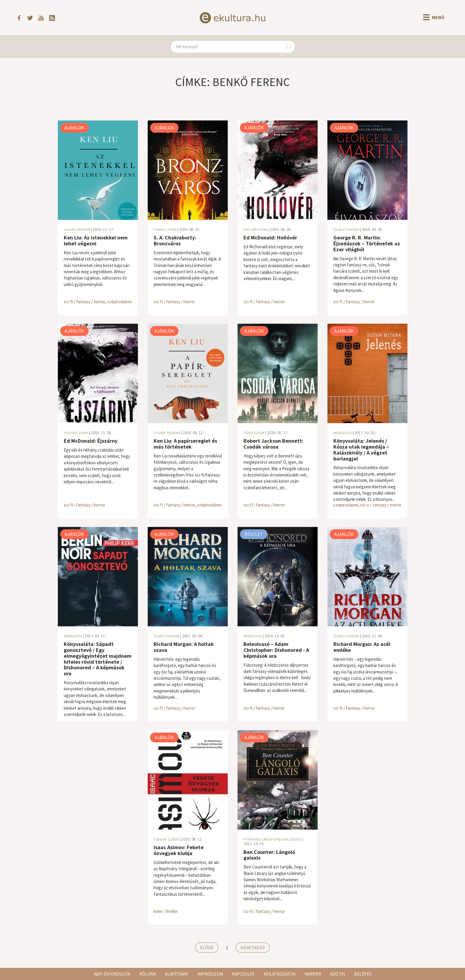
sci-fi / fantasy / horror (84, 302)
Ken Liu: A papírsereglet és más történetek (185, 444)
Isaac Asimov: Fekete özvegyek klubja (179, 850)
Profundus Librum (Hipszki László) (272, 839)
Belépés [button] (363, 974)
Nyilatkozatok (280, 974)
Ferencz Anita (165, 229)
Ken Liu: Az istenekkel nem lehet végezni (96, 240)
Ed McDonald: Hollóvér (270, 238)
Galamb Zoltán (166, 839)
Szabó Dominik (346, 229)
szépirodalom (119, 302)
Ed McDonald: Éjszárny (91, 441)
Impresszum (210, 974)
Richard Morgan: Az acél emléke (362, 647)
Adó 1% (338, 974)
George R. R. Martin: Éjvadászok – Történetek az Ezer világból (367, 243)
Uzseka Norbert (77, 229)
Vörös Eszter (254, 433)
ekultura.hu (343, 433)
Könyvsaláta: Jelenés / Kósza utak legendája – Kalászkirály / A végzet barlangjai (361, 450)
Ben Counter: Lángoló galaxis (269, 855)
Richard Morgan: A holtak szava (184, 647)
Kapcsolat (243, 974)
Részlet (254, 534)
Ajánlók (74, 128)
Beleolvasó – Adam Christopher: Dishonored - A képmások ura (276, 650)
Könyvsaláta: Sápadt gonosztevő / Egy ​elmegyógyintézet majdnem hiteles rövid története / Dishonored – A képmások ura (98, 659)
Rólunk (148, 974)
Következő (253, 948)
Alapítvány (177, 974)
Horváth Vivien (256, 229)
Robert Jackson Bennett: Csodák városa (273, 444)
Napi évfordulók (112, 974)
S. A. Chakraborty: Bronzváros (175, 240)
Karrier (313, 974)
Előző (207, 948)
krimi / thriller (166, 911)
